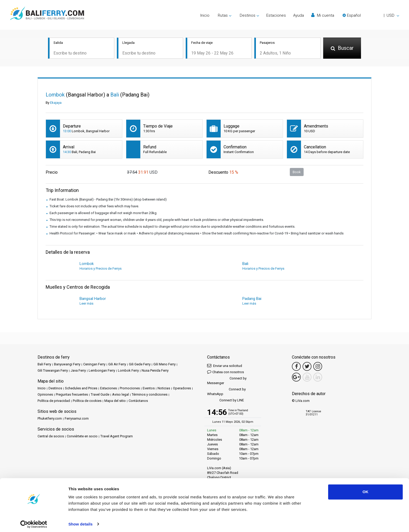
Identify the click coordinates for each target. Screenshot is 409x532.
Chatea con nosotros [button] (225, 372)
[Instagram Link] (318, 367)
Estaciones (276, 15)
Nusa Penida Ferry (155, 371)
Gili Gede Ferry (140, 365)
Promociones (130, 389)
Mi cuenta (323, 15)
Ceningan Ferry (94, 365)
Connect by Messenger (227, 381)
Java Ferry (78, 371)
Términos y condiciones (150, 395)
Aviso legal (121, 395)
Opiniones (45, 395)
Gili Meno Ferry (164, 365)
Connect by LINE (225, 401)
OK (366, 490)
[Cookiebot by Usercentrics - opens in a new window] (34, 522)
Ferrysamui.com (77, 419)
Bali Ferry (44, 365)
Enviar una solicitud (225, 366)
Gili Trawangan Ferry (53, 371)
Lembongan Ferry (102, 371)
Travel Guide (100, 395)
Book (297, 172)
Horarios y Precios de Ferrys (101, 269)
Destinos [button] (248, 15)
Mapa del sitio (115, 401)
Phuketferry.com (50, 419)
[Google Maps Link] (296, 378)
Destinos (55, 389)
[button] (371, 15)
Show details (80, 522)
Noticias (164, 389)
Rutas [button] (223, 15)
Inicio (205, 15)
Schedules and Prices (81, 389)
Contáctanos (138, 401)
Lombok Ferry (128, 371)
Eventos (149, 389)
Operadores (182, 389)
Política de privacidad (54, 401)
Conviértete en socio (82, 437)
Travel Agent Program (117, 437)
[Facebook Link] (296, 367)
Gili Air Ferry (117, 365)
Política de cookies (87, 401)
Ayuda (299, 15)
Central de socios (51, 437)
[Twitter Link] (307, 367)
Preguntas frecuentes (72, 395)
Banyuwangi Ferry (67, 365)
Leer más (86, 304)
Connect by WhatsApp (226, 392)
